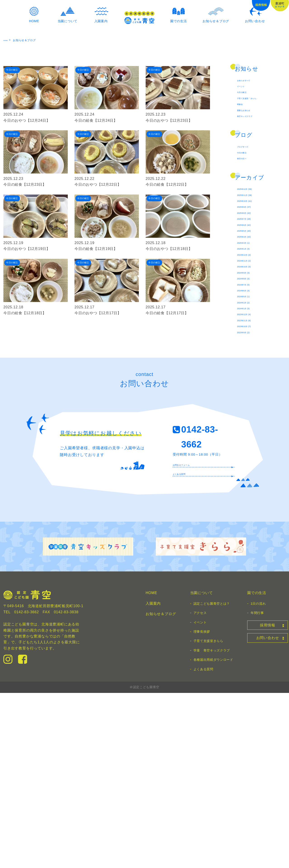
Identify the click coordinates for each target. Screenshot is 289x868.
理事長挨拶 (202, 806)
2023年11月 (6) (251, 479)
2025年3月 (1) (249, 367)
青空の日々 (247, 255)
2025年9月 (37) (251, 314)
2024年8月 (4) (249, 419)
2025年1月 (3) (249, 375)
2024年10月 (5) (251, 401)
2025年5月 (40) (251, 349)
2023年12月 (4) (251, 471)
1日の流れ (258, 778)
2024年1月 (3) (249, 462)
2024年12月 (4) (251, 384)
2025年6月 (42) (251, 340)
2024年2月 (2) (249, 453)
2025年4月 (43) (251, 358)
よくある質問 (185, 647)
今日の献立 (247, 246)
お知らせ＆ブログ (161, 789)
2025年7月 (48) (251, 332)
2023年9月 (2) (249, 497)
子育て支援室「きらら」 (258, 179)
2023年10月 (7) (251, 488)
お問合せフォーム (190, 633)
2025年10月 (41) (252, 306)
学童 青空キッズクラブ (212, 825)
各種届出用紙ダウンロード (213, 835)
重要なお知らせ (250, 196)
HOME (8, 112)
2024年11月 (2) (251, 393)
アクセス (200, 788)
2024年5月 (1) (249, 445)
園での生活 (257, 768)
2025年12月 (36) (252, 288)
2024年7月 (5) (249, 427)
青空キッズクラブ (252, 205)
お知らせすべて (250, 152)
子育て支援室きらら (208, 816)
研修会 (243, 187)
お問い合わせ (268, 813)
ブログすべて (248, 238)
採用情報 (267, 800)
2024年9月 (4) (249, 410)
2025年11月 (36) (252, 297)
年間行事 (257, 788)
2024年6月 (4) (249, 436)
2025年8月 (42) (251, 323)
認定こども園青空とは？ (212, 778)
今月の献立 (247, 170)
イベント (245, 161)
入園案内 (153, 778)
